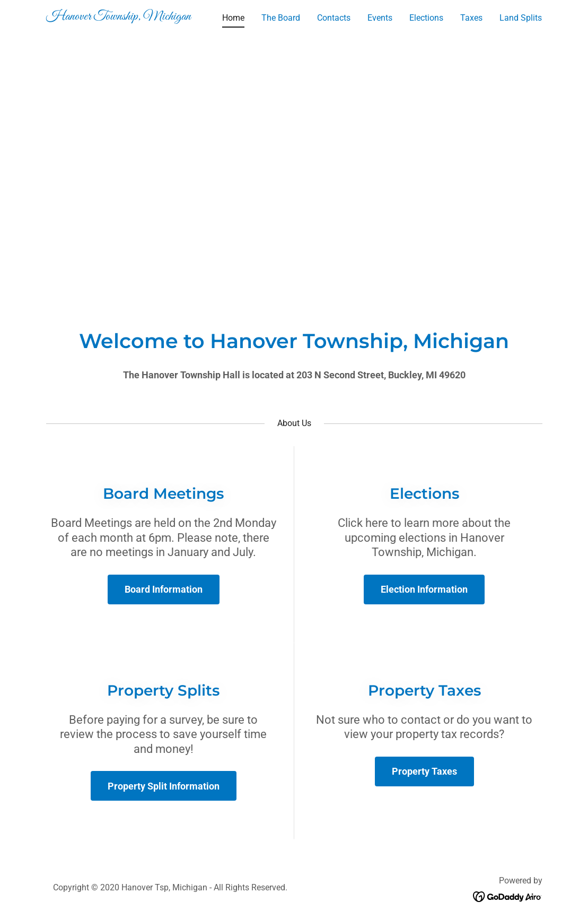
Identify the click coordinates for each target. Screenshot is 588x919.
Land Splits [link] (521, 18)
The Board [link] (281, 18)
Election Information (424, 589)
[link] (133, 17)
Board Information (164, 589)
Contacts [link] (334, 18)
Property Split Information (164, 786)
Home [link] (233, 18)
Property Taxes (424, 771)
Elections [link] (426, 18)
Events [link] (380, 18)
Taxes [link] (471, 18)
